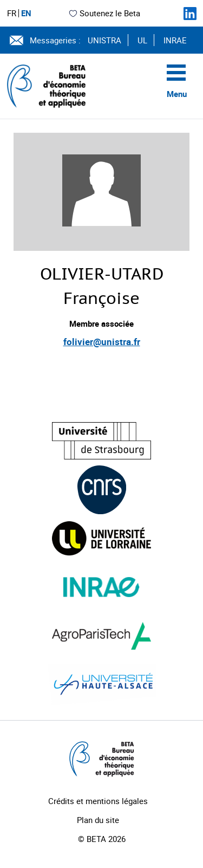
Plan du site (98, 820)
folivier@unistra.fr (102, 342)
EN (26, 13)
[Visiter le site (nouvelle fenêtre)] (101, 441)
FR (12, 13)
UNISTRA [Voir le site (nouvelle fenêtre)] (104, 40)
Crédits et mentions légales (98, 801)
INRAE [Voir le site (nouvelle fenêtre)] (175, 40)
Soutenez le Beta (104, 13)
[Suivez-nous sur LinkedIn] (190, 14)
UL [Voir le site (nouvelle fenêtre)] (142, 40)
